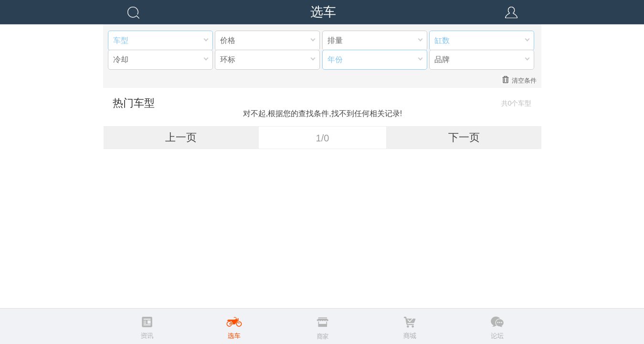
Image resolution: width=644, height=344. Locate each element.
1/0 (323, 138)
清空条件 (519, 80)
